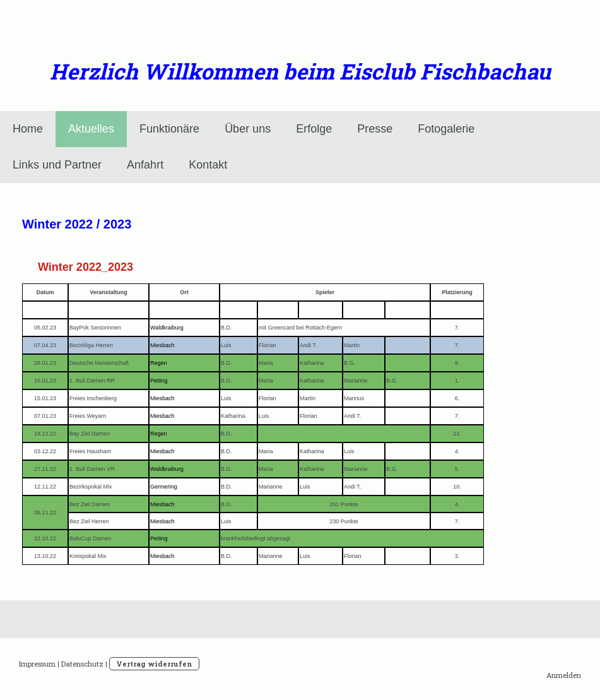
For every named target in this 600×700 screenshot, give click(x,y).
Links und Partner (57, 165)
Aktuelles (91, 129)
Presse (375, 129)
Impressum (37, 664)
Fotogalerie (446, 129)
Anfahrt (145, 165)
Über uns (248, 129)
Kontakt (208, 165)
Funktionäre (169, 129)
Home (28, 129)
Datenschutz (82, 664)
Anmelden (564, 675)
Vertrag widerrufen (154, 664)
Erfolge (314, 129)
